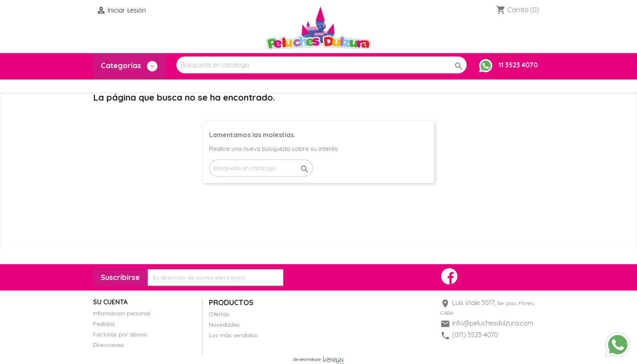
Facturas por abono (120, 334)
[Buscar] (322, 65)
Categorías (129, 66)
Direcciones (109, 345)
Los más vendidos (233, 335)
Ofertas (219, 314)
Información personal (122, 313)
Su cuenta (110, 302)
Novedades (224, 325)
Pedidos (104, 324)
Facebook (449, 276)
